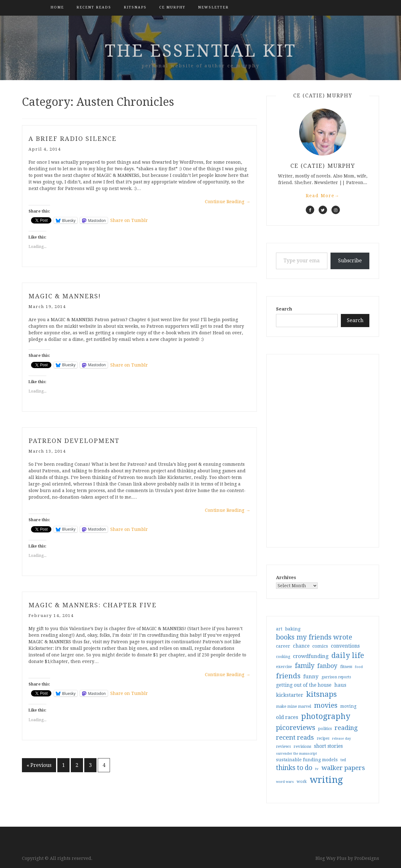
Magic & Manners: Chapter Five (93, 605)
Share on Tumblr (129, 220)
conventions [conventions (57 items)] (345, 646)
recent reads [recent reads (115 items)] (295, 737)
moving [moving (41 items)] (348, 706)
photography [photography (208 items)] (326, 716)
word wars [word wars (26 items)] (285, 782)
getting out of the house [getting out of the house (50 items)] (304, 685)
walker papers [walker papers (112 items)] (343, 768)
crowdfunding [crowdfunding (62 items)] (311, 656)
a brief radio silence (73, 139)
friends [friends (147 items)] (288, 676)
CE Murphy (172, 7)
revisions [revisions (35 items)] (302, 746)
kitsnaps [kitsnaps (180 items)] (321, 694)
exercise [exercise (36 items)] (284, 667)
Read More (323, 196)
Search (284, 309)
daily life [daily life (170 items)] (348, 655)
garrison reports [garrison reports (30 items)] (336, 677)
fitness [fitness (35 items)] (346, 667)
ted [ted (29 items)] (343, 760)
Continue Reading (228, 202)
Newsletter (213, 7)
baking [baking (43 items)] (293, 629)
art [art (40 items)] (279, 629)
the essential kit (201, 51)
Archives (286, 578)
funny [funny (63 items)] (311, 676)
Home (57, 7)
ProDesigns (367, 858)
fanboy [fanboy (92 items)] (327, 666)
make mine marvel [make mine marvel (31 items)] (294, 706)
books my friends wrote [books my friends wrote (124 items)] (314, 637)
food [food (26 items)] (359, 667)
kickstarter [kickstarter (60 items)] (290, 695)
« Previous (39, 765)
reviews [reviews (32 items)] (283, 746)
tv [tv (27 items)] (317, 769)
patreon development (74, 441)
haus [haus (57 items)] (340, 685)
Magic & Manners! (65, 296)
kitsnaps (135, 7)
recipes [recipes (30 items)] (323, 738)
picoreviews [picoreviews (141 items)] (296, 727)
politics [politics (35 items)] (325, 729)
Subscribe (350, 261)
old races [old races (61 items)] (287, 717)
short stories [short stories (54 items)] (328, 746)
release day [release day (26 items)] (341, 739)
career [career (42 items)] (283, 646)
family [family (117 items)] (305, 666)
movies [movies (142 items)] (326, 705)
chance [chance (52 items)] (301, 646)
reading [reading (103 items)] (346, 728)
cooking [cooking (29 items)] (283, 657)
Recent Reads (94, 7)
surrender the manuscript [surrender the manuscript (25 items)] (297, 754)
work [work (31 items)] (302, 782)
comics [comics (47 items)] (320, 646)
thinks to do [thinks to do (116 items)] (294, 768)
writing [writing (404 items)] (326, 780)
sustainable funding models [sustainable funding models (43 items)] (307, 760)
